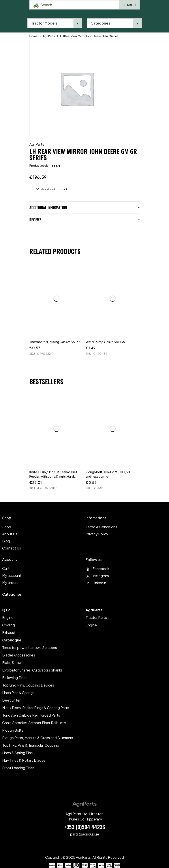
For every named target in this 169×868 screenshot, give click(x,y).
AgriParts (37, 144)
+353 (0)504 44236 (84, 827)
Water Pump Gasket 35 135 (105, 342)
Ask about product (54, 189)
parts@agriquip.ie (85, 834)
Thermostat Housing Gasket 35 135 (55, 342)
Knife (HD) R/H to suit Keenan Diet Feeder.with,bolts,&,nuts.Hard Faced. (53, 476)
